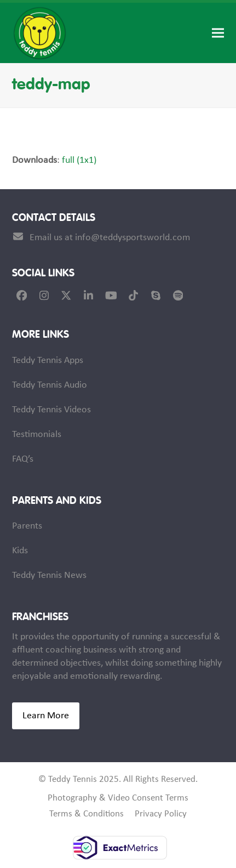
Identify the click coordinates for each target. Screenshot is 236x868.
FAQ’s (23, 459)
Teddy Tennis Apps (48, 361)
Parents (27, 526)
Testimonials (37, 435)
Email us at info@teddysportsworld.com (110, 238)
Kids (20, 551)
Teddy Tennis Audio (50, 385)
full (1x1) (79, 160)
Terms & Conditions (87, 814)
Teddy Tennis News (49, 575)
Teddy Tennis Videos (51, 410)
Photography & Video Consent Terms (118, 798)
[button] (218, 33)
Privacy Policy (161, 814)
